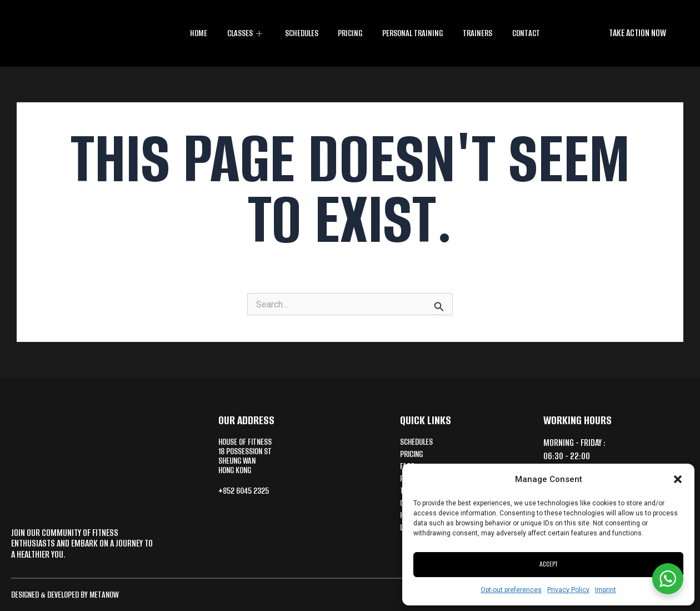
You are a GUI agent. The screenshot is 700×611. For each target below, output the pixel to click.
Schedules (302, 33)
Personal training (412, 33)
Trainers (477, 33)
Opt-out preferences (511, 590)
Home (200, 33)
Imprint (606, 590)
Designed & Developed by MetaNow (70, 595)
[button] (678, 479)
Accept (549, 564)
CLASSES (246, 33)
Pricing (350, 33)
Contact (524, 33)
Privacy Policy (568, 590)
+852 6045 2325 (247, 495)
